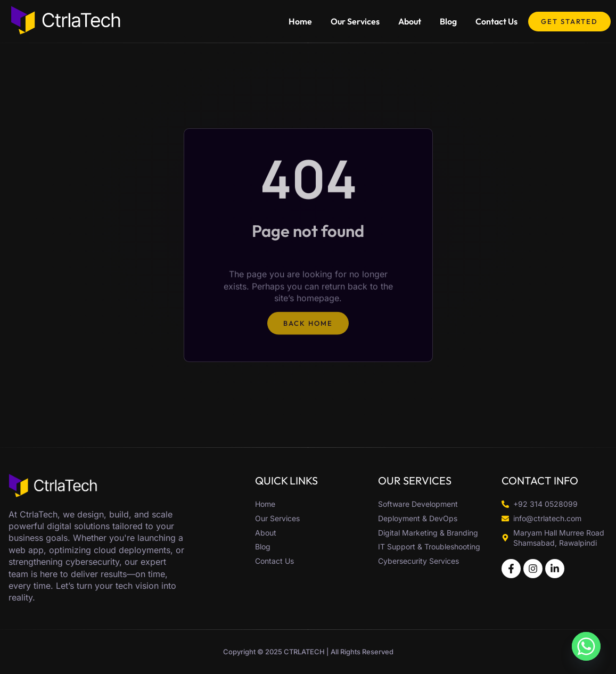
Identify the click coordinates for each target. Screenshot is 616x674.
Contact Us (496, 21)
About (410, 21)
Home (300, 21)
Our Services (355, 21)
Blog (448, 21)
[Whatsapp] (586, 646)
